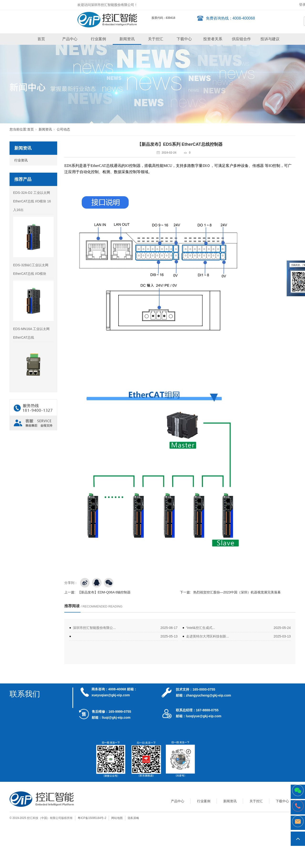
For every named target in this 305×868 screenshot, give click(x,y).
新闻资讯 (127, 39)
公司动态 (63, 129)
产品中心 (70, 39)
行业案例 (98, 39)
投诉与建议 (270, 39)
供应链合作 (241, 39)
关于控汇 (156, 39)
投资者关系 (213, 39)
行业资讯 (21, 160)
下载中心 (184, 39)
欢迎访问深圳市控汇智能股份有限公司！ (107, 5)
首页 (41, 39)
